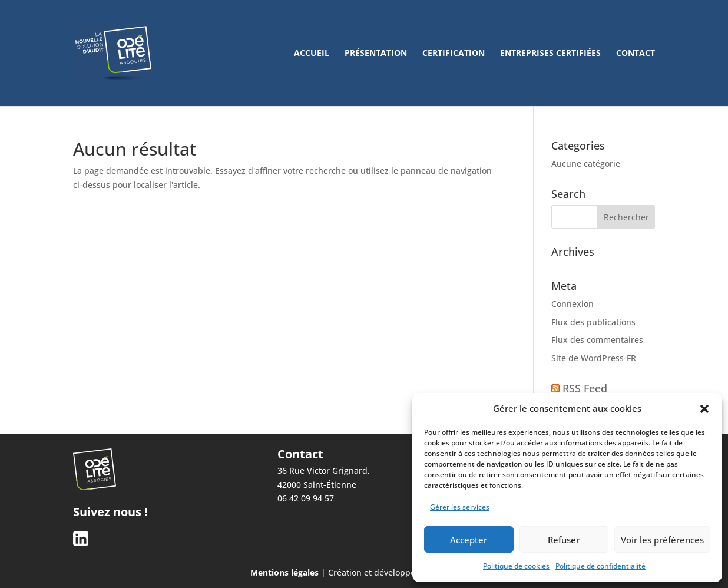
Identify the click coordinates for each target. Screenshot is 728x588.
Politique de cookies (516, 566)
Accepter (469, 540)
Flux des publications (593, 322)
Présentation (376, 54)
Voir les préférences (662, 540)
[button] (704, 409)
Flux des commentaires (597, 340)
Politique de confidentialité (600, 566)
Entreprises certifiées (550, 54)
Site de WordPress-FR (594, 358)
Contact (636, 54)
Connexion (573, 304)
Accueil (312, 54)
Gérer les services (460, 507)
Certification (454, 54)
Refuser (564, 540)
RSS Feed (585, 388)
